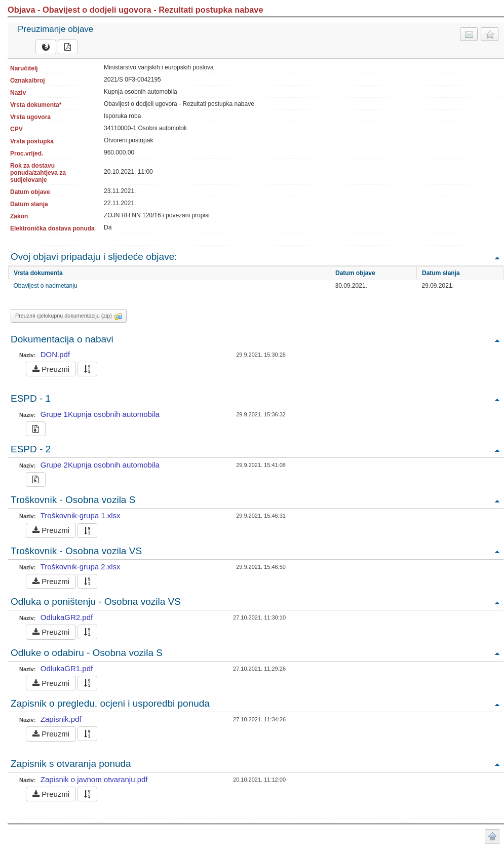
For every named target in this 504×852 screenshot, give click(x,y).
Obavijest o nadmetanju (46, 286)
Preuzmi (51, 369)
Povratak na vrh (497, 258)
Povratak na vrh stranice (492, 837)
